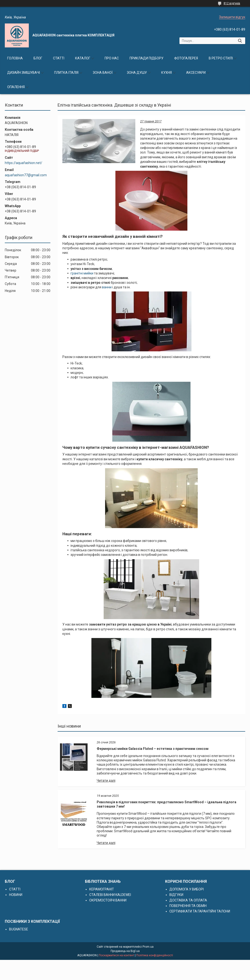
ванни (107, 287)
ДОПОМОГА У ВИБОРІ (187, 889)
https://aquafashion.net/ (24, 163)
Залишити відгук (232, 17)
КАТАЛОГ (83, 58)
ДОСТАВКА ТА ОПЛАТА (188, 900)
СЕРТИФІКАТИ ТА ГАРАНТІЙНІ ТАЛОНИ (200, 911)
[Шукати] (240, 41)
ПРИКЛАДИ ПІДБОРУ (146, 58)
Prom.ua (148, 947)
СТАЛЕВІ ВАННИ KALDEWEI (110, 895)
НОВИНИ (16, 895)
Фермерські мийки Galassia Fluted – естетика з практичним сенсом (153, 749)
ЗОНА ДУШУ (137, 73)
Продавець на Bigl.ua (125, 951)
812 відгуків (232, 3)
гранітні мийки (82, 273)
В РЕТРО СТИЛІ (221, 58)
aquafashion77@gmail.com (26, 175)
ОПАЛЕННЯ (16, 87)
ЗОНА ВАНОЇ (103, 73)
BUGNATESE (19, 929)
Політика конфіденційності (155, 955)
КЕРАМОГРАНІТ (102, 889)
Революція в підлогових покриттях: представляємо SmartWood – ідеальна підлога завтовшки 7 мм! (167, 804)
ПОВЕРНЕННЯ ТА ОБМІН (188, 906)
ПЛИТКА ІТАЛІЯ (66, 73)
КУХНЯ (167, 73)
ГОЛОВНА (15, 58)
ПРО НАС (112, 58)
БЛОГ (38, 58)
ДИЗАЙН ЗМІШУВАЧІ (24, 73)
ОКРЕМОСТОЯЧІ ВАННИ (108, 900)
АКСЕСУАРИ (196, 73)
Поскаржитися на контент (116, 955)
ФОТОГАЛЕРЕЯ (186, 58)
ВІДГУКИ (176, 895)
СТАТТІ (59, 58)
